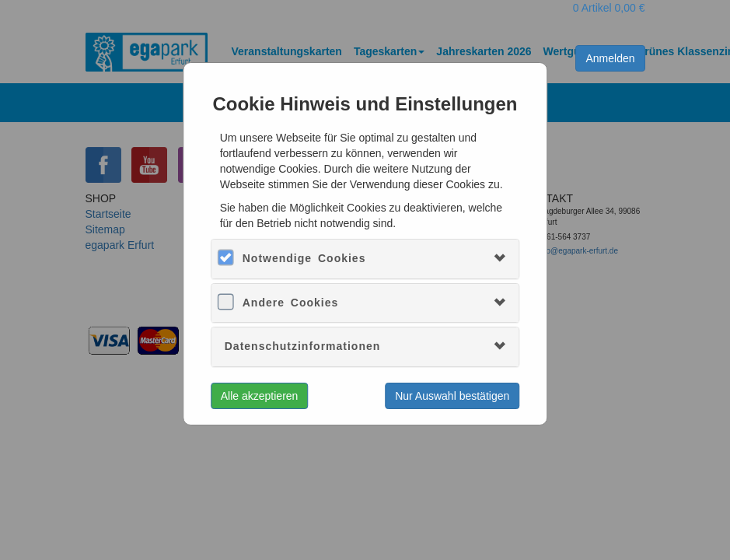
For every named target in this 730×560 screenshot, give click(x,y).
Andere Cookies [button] (291, 303)
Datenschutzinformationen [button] (303, 346)
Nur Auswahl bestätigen (452, 396)
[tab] (365, 259)
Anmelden (610, 58)
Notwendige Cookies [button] (304, 258)
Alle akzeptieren (260, 396)
